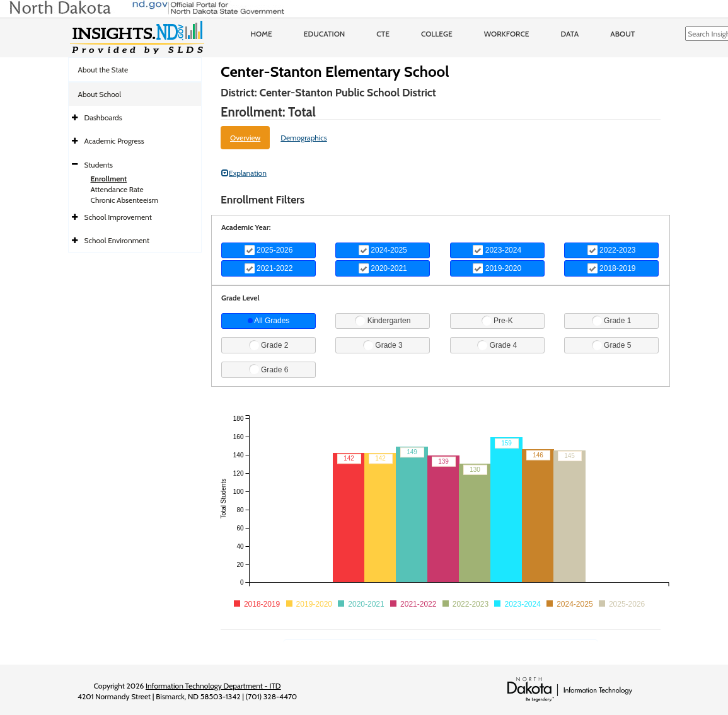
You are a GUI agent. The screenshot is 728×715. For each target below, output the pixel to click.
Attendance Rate (117, 189)
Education (325, 34)
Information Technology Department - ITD (213, 686)
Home (262, 34)
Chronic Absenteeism (125, 200)
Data (570, 34)
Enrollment (109, 179)
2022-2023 (612, 250)
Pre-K (497, 321)
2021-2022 (269, 268)
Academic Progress (114, 141)
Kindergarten (383, 321)
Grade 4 (497, 345)
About (622, 34)
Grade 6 (269, 369)
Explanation (244, 173)
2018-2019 (612, 268)
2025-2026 (269, 250)
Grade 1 (612, 321)
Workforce (507, 34)
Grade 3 (383, 345)
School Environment (117, 240)
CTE (383, 34)
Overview (245, 138)
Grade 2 (269, 345)
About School (100, 94)
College (437, 34)
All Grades (269, 321)
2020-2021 (383, 268)
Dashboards (103, 117)
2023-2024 (497, 250)
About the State (103, 70)
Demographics (304, 138)
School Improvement (118, 217)
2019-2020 (497, 268)
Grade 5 (612, 345)
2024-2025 (383, 250)
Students (99, 165)
